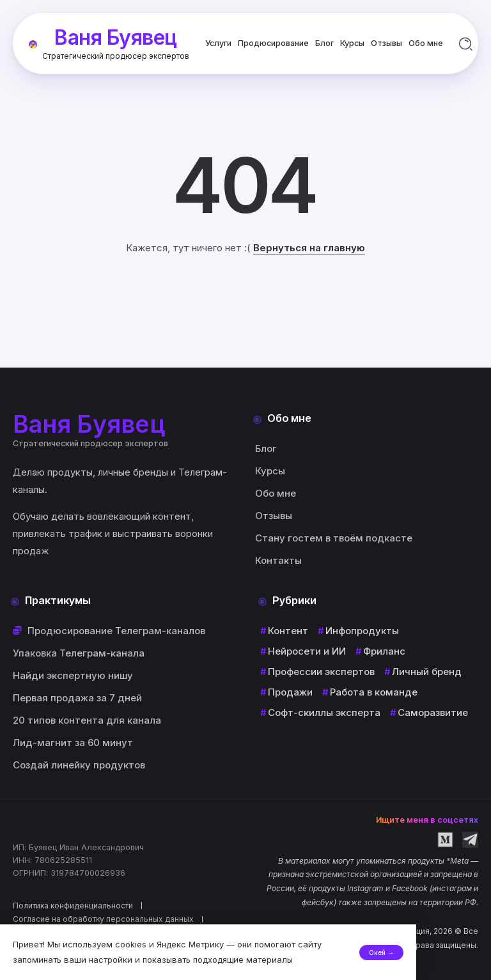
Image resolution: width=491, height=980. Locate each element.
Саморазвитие (433, 712)
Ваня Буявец (116, 36)
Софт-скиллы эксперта (324, 712)
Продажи (290, 692)
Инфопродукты (362, 631)
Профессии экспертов (321, 672)
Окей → (456, 953)
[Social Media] (445, 840)
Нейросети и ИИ (307, 651)
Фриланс (384, 651)
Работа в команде (374, 692)
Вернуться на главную (309, 248)
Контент (288, 631)
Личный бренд (427, 672)
